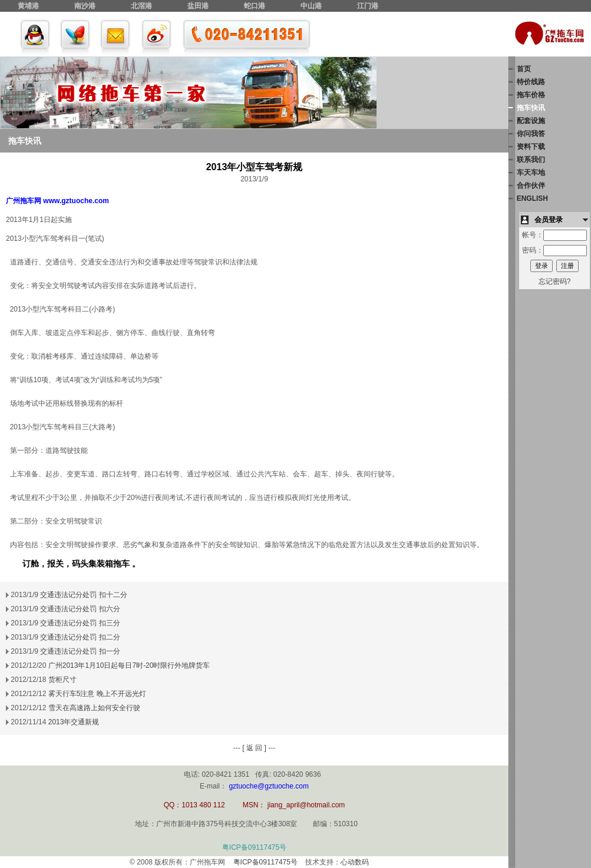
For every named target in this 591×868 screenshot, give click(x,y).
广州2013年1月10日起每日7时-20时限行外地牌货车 (129, 665)
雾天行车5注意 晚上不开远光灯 (97, 694)
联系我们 (531, 160)
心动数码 (355, 862)
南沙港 (85, 6)
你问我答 (531, 134)
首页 (524, 69)
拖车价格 (531, 95)
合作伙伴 (531, 185)
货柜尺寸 (62, 680)
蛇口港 (255, 6)
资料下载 (531, 147)
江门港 (368, 6)
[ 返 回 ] (254, 748)
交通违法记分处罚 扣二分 (80, 637)
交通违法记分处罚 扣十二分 (83, 595)
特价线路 (531, 82)
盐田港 (198, 6)
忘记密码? (555, 281)
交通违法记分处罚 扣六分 (80, 609)
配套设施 (531, 121)
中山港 (311, 6)
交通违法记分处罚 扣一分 (80, 651)
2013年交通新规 (74, 722)
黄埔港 (28, 6)
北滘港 (141, 6)
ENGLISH (532, 198)
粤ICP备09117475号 (254, 847)
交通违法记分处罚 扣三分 (80, 623)
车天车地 (531, 173)
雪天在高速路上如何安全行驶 (94, 708)
